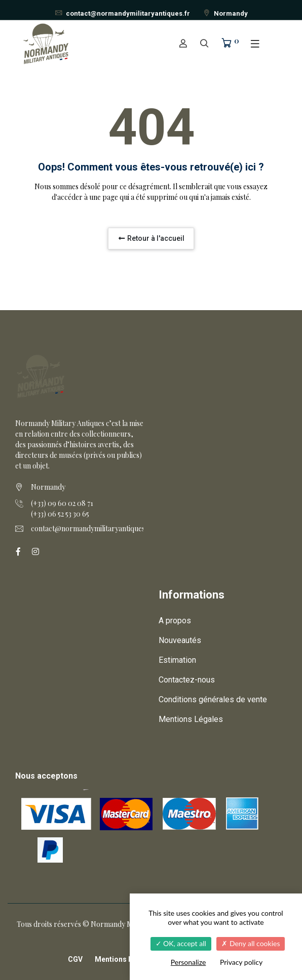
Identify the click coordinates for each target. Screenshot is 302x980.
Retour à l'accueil (151, 238)
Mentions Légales (191, 719)
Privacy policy (241, 962)
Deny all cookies (251, 943)
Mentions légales (124, 959)
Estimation (177, 660)
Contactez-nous (187, 680)
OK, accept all (181, 943)
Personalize (188, 962)
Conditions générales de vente (213, 699)
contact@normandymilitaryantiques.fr (122, 13)
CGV (75, 959)
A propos (175, 621)
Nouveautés (180, 640)
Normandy (225, 13)
